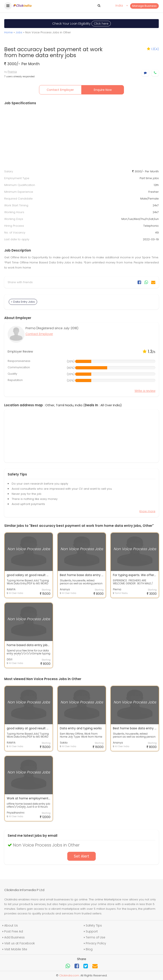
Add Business (14, 937)
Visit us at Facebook (20, 943)
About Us (11, 925)
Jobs (19, 32)
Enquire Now (103, 90)
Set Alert (81, 856)
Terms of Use (96, 937)
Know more (147, 511)
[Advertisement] (81, 137)
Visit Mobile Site (16, 949)
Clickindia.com (69, 975)
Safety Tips (94, 925)
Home (8, 32)
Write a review (145, 391)
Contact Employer (60, 90)
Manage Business (144, 6)
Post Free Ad (14, 931)
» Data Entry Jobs (23, 302)
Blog (89, 949)
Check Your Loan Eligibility (81, 24)
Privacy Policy (96, 943)
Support (92, 931)
